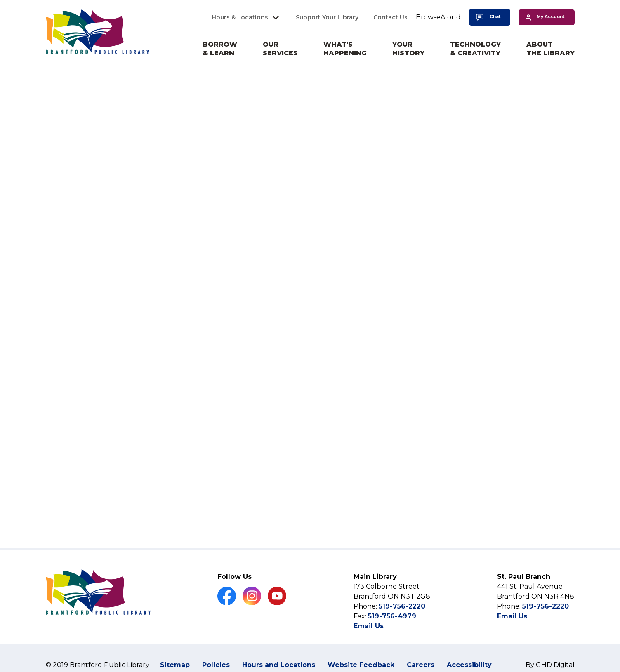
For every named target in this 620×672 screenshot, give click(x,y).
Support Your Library (327, 17)
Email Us (369, 626)
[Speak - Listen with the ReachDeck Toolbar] (438, 18)
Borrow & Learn (220, 49)
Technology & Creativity (475, 49)
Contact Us (390, 17)
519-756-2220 (402, 606)
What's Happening (345, 49)
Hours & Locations (240, 17)
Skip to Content (0, 0)
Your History (408, 49)
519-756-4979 (392, 616)
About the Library (550, 49)
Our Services (280, 49)
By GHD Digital (550, 665)
